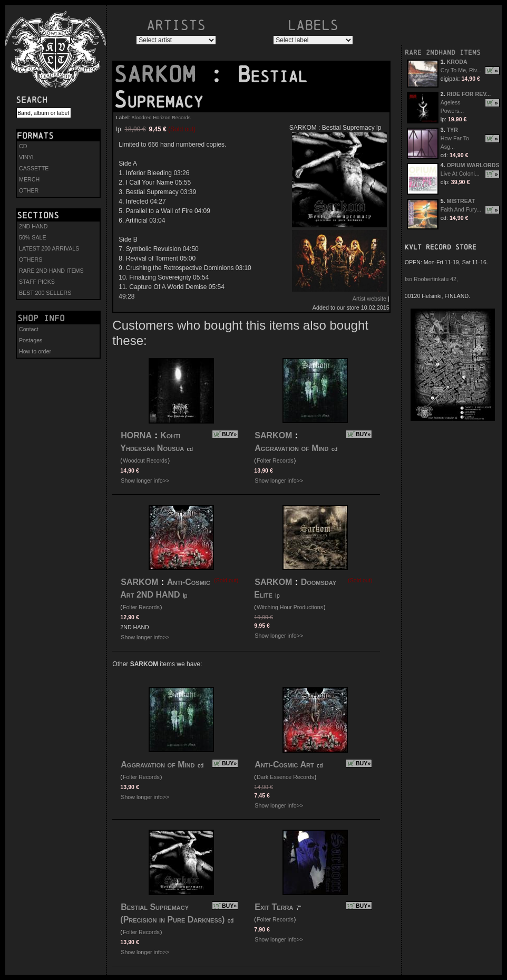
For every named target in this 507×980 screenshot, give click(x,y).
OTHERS (31, 260)
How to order (35, 351)
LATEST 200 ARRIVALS (49, 248)
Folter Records (275, 460)
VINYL (27, 157)
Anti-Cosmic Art (284, 765)
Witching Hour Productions (290, 607)
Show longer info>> (145, 481)
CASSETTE (34, 168)
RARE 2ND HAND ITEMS (51, 271)
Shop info (41, 318)
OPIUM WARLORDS (473, 165)
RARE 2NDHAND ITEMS (443, 52)
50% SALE (33, 237)
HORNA (136, 435)
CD (23, 146)
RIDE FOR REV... (469, 94)
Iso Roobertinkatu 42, (431, 279)
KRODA (457, 62)
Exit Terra (274, 907)
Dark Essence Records (285, 777)
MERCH (29, 179)
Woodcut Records (145, 460)
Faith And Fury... (461, 209)
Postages (31, 340)
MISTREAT (461, 201)
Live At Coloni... (460, 174)
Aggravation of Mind (291, 448)
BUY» (229, 434)
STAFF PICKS (37, 282)
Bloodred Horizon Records (161, 117)
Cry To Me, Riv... (461, 70)
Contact (29, 329)
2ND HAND (33, 226)
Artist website (369, 299)
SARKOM (161, 74)
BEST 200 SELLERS (45, 293)
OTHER (29, 190)
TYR (452, 130)
